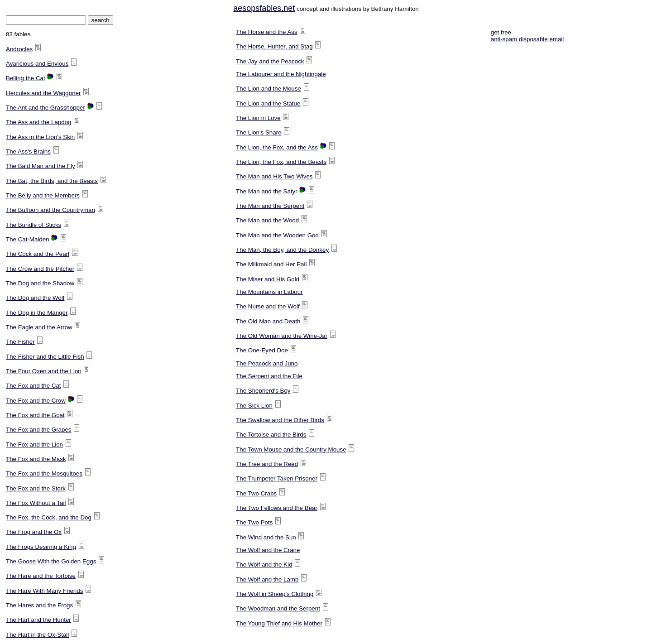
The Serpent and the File (269, 376)
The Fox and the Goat (35, 415)
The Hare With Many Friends (44, 591)
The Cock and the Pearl (38, 254)
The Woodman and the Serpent (278, 608)
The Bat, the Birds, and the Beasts (52, 181)
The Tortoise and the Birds (271, 435)
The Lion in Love (258, 118)
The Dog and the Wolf (35, 298)
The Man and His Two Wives (274, 176)
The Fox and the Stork (36, 488)
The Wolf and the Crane (268, 550)
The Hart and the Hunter (38, 620)
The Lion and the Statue (268, 103)
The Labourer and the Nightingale (281, 74)
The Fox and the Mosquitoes (44, 473)
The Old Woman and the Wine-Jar (282, 336)
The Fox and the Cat (34, 386)
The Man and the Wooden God (277, 235)
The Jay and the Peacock (270, 61)
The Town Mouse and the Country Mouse (291, 449)
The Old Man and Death (268, 321)
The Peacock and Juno (267, 363)
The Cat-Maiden (28, 239)
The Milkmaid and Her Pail (271, 264)
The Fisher (20, 342)
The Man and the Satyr (267, 191)
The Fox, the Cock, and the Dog (49, 517)
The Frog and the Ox (34, 532)
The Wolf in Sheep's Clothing (275, 594)
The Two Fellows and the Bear (277, 508)
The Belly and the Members (43, 195)
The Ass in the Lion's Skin (40, 137)
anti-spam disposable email (527, 39)
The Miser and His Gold (268, 279)
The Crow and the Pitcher (40, 269)
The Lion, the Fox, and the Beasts (281, 162)
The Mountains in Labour (269, 292)
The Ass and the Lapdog (39, 122)
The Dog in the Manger (37, 313)
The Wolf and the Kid (264, 565)
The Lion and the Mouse (268, 89)
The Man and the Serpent (270, 206)
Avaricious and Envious (37, 64)
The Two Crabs (256, 493)
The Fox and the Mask (36, 459)
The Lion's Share (259, 132)
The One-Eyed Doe (262, 350)
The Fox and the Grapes (38, 430)
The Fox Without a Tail (36, 503)
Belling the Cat (26, 78)
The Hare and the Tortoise (41, 576)
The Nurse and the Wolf (268, 306)
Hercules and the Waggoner (43, 93)
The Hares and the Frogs (39, 605)
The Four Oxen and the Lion (44, 371)
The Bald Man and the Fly (41, 166)
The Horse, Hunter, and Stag (274, 46)
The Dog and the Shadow (40, 283)
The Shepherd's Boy (263, 391)
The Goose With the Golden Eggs (51, 561)
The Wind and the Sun (266, 537)
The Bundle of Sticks (34, 225)
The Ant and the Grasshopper (46, 108)
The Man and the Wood (267, 220)
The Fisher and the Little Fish (45, 357)
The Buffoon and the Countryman (50, 210)
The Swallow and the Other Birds (280, 420)
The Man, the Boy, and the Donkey (282, 250)
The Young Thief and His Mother (279, 623)
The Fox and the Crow (36, 401)
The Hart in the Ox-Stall (37, 635)
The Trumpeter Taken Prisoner (277, 478)
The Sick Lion (254, 406)
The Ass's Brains (28, 151)
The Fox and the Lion (34, 445)
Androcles (19, 49)
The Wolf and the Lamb (267, 579)
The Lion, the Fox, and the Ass (277, 147)
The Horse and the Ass (267, 32)
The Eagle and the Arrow (39, 327)
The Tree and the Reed (267, 464)
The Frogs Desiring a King (41, 547)
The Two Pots (254, 522)
